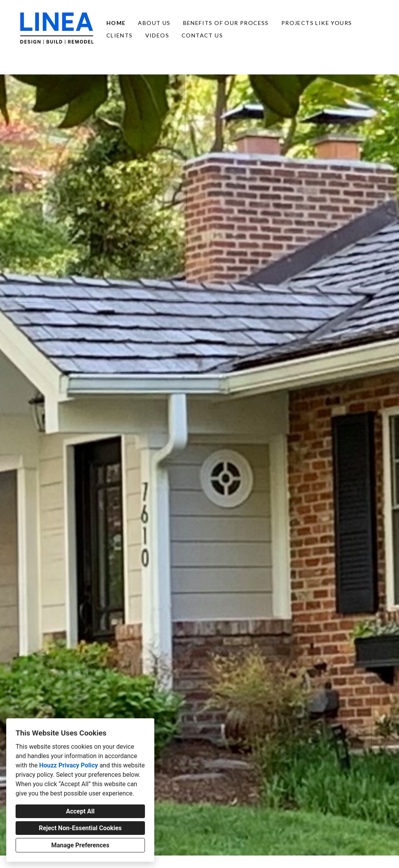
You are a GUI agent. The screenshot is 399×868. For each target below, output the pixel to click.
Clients (120, 35)
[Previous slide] (11, 465)
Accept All (80, 811)
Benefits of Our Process (226, 23)
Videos (157, 35)
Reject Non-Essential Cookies (80, 828)
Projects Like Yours (317, 23)
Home (116, 23)
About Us (154, 23)
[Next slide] (388, 465)
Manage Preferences (80, 845)
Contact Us (202, 35)
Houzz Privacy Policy (68, 765)
